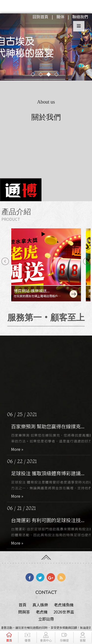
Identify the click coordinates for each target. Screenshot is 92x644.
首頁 (23, 605)
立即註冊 (46, 619)
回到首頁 (40, 17)
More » (20, 449)
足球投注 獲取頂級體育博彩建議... (51, 473)
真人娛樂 (40, 605)
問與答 (24, 612)
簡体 (60, 17)
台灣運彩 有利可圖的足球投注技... (51, 520)
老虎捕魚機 (64, 605)
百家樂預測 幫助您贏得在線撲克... (51, 426)
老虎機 (42, 612)
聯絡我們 (80, 17)
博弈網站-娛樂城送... (32, 291)
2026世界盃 (64, 612)
